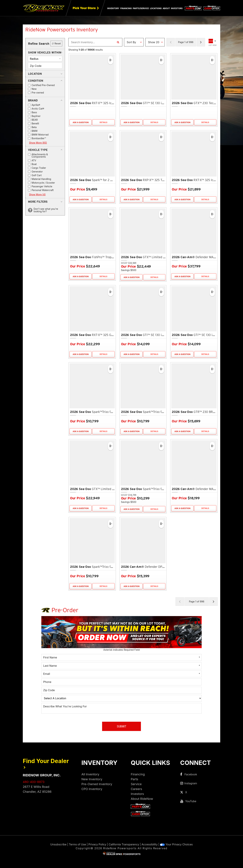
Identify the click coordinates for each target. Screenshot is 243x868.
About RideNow (142, 799)
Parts (134, 779)
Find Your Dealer (46, 763)
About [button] (166, 8)
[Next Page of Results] (201, 42)
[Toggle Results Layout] (213, 42)
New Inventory (92, 779)
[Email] (122, 674)
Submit (122, 726)
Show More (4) (37, 194)
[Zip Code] (122, 690)
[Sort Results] (134, 42)
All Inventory (90, 774)
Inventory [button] (113, 8)
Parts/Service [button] (141, 8)
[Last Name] (122, 666)
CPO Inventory (92, 789)
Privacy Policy (97, 844)
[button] (45, 52)
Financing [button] (126, 8)
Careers (136, 789)
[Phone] (122, 682)
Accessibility (150, 844)
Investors (177, 8)
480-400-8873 (34, 782)
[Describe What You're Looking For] (122, 708)
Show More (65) (38, 143)
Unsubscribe (58, 844)
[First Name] (122, 657)
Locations (156, 8)
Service (136, 784)
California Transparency (124, 844)
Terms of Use (77, 844)
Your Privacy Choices (176, 844)
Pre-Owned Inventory (97, 784)
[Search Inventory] (118, 42)
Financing (138, 774)
